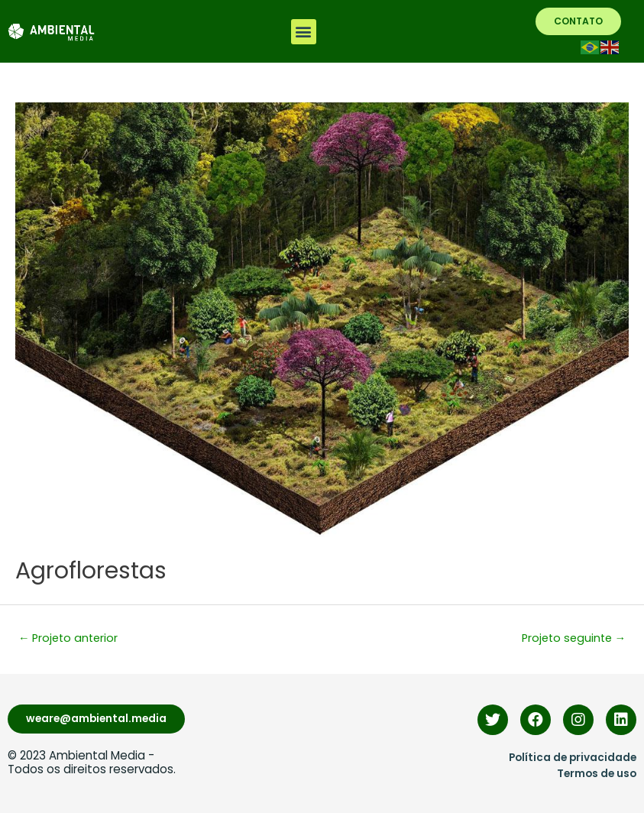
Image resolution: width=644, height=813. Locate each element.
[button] (304, 32)
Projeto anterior (68, 638)
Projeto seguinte (574, 638)
